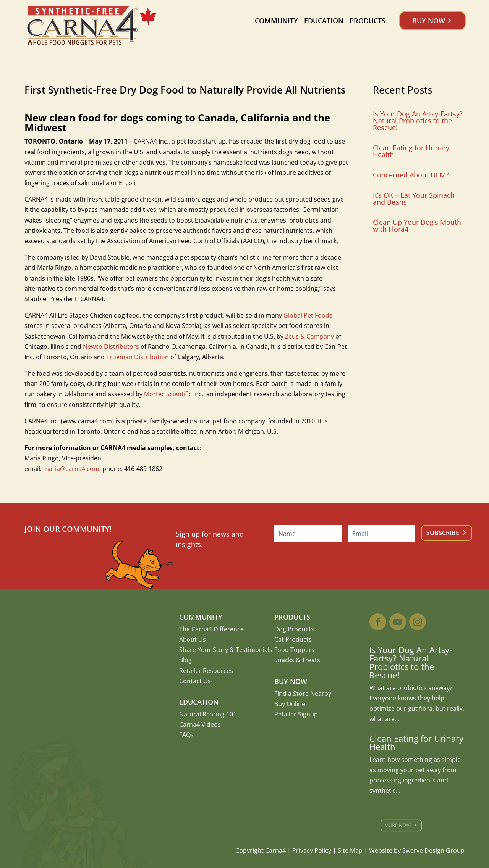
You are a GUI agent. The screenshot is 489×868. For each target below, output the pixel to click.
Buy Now (429, 21)
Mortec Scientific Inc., (174, 394)
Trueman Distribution (138, 357)
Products (368, 21)
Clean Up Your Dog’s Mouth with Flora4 (417, 226)
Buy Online (290, 704)
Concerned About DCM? (411, 175)
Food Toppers (294, 650)
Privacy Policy (312, 850)
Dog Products (294, 629)
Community (276, 21)
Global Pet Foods (308, 315)
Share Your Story (204, 650)
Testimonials (254, 650)
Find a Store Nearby (303, 694)
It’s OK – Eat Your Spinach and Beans (414, 198)
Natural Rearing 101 (208, 714)
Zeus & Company (309, 336)
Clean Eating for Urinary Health (411, 151)
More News (403, 825)
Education (324, 21)
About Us (193, 639)
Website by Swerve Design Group (417, 850)
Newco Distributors (111, 347)
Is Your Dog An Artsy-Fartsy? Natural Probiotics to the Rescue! (418, 121)
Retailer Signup (296, 714)
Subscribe (443, 533)
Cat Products (293, 639)
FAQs (186, 735)
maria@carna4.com (71, 469)
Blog (185, 660)
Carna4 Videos (200, 724)
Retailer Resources (206, 671)
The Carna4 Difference (211, 629)
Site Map (350, 850)
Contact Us (195, 681)
